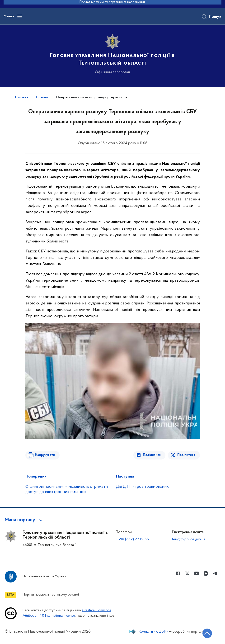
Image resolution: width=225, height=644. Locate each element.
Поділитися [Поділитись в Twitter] (186, 455)
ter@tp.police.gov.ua (188, 539)
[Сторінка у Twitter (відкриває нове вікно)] (187, 573)
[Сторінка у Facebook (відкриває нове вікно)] (178, 573)
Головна (22, 97)
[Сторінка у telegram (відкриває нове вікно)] (215, 573)
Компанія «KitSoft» (154, 632)
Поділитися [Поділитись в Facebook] (152, 455)
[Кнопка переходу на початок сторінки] (207, 633)
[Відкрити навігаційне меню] (20, 16)
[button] (24, 520)
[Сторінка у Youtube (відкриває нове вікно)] (197, 573)
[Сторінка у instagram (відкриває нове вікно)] (206, 573)
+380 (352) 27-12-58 (132, 539)
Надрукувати (45, 455)
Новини (42, 97)
